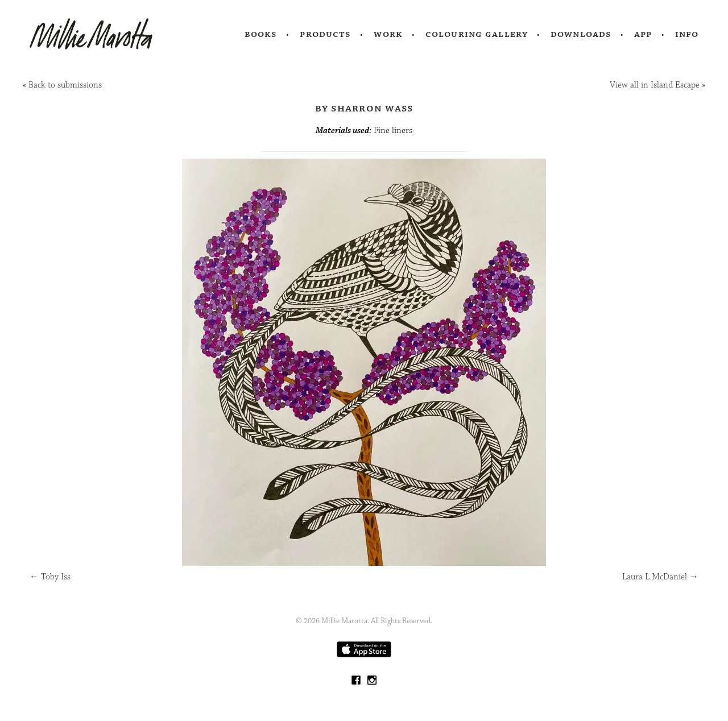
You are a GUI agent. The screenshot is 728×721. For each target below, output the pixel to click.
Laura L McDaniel (660, 577)
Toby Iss (50, 577)
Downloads (581, 34)
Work (388, 34)
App (643, 34)
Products (325, 34)
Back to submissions (65, 85)
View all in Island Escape (655, 85)
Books (261, 34)
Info (687, 34)
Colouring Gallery (477, 34)
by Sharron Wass (364, 108)
